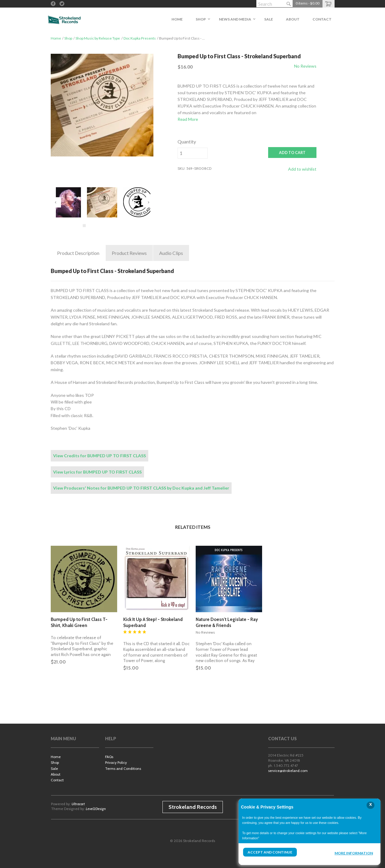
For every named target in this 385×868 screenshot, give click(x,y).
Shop (68, 38)
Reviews (129, 253)
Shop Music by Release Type (98, 38)
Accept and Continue (270, 852)
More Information (354, 853)
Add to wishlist (302, 169)
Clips (171, 253)
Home (56, 38)
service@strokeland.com (288, 771)
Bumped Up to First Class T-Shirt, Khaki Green (79, 622)
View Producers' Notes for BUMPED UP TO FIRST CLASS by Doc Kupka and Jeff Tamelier (141, 488)
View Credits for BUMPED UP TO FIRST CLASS (99, 456)
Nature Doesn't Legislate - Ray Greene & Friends (227, 622)
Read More (188, 119)
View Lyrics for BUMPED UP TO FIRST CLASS (97, 472)
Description (78, 253)
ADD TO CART (292, 153)
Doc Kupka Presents (140, 38)
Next (148, 202)
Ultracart (78, 804)
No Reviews (305, 66)
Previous (56, 202)
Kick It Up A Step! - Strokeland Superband (153, 622)
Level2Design (96, 809)
